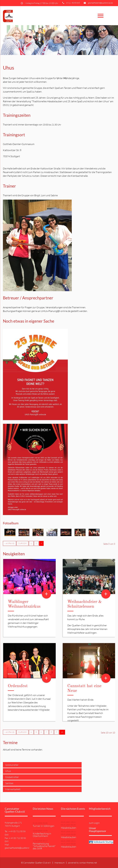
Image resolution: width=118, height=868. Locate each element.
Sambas (9, 783)
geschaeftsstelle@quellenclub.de (100, 3)
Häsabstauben (69, 828)
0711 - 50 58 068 (73, 3)
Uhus (8, 771)
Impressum (60, 863)
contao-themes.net (88, 863)
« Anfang (9, 543)
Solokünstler (12, 765)
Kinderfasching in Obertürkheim (42, 835)
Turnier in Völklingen (44, 826)
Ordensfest (18, 686)
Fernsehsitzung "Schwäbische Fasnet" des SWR (44, 846)
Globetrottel (12, 777)
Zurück (22, 543)
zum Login (94, 823)
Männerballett (13, 789)
